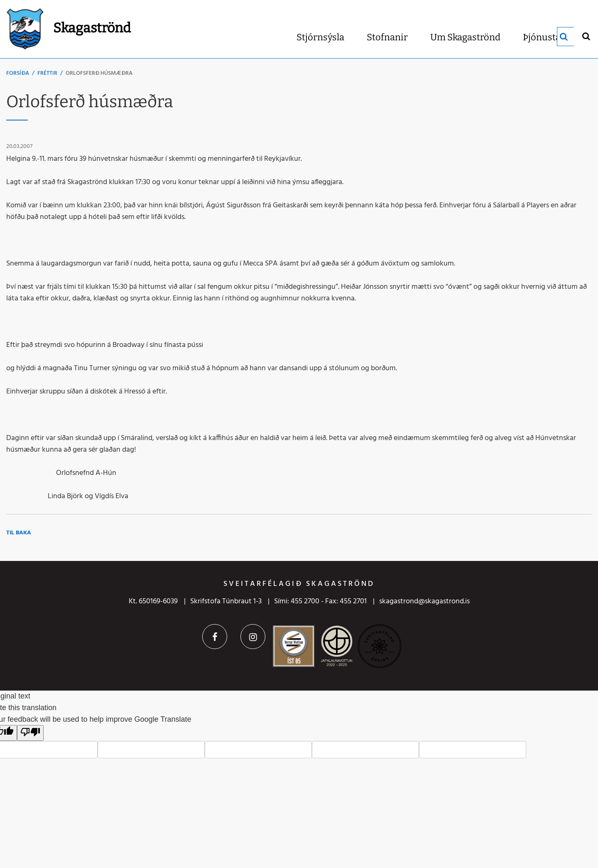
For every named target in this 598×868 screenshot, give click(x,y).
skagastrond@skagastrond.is (424, 601)
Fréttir (47, 73)
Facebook (215, 637)
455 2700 (305, 601)
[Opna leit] (586, 36)
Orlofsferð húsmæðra (99, 73)
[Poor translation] (30, 733)
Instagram (253, 637)
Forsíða (18, 73)
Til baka (19, 533)
